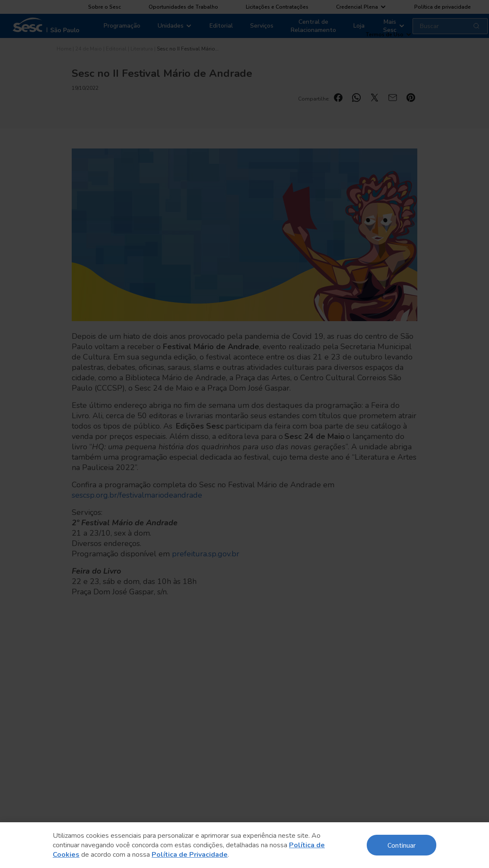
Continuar (402, 845)
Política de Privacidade (190, 855)
